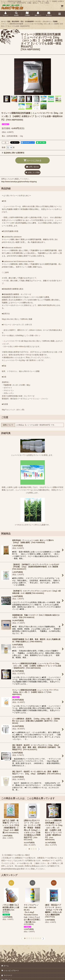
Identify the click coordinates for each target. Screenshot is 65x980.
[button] (16, 14)
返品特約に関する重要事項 (13, 153)
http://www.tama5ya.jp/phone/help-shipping (19, 182)
